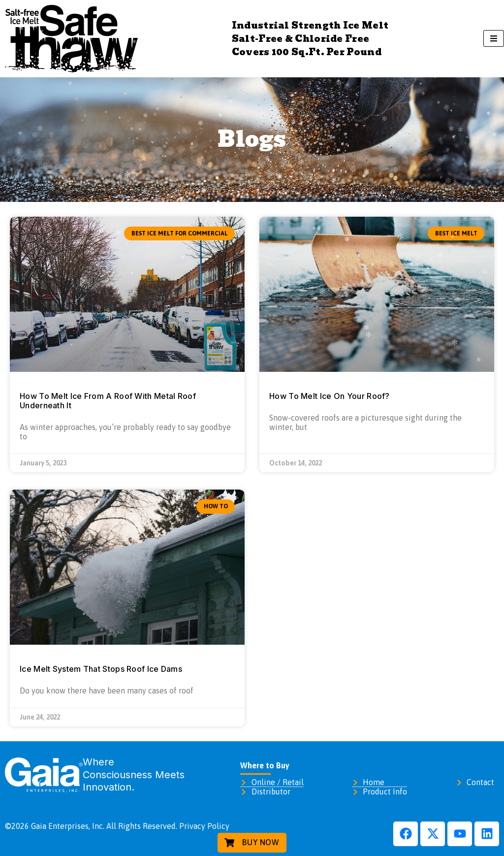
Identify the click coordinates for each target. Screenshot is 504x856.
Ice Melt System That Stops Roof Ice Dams (101, 669)
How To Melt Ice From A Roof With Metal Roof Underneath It (108, 401)
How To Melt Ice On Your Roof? (330, 396)
